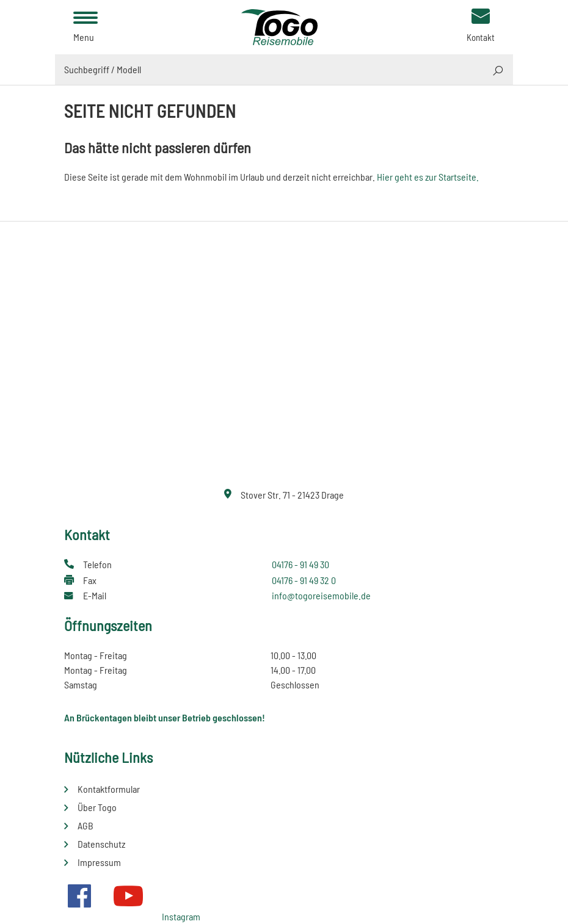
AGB (86, 825)
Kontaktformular (109, 789)
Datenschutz (101, 844)
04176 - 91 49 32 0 (304, 580)
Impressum (99, 862)
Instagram (181, 916)
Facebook (79, 896)
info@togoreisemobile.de (321, 595)
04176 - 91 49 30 (300, 564)
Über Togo (97, 807)
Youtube (128, 896)
